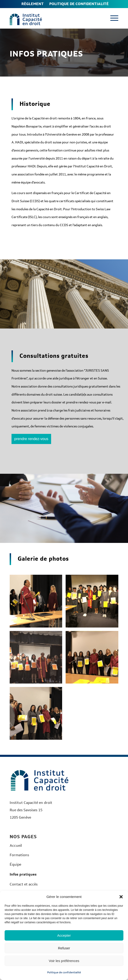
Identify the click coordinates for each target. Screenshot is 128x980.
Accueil (16, 845)
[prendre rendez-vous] (31, 439)
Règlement (33, 4)
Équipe (15, 864)
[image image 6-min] (38, 603)
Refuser (64, 948)
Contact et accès (24, 884)
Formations (19, 855)
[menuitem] (33, 4)
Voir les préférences (64, 961)
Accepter (64, 935)
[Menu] (112, 18)
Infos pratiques (23, 874)
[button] (121, 897)
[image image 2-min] (94, 603)
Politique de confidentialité (64, 972)
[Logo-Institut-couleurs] (26, 19)
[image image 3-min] (38, 659)
